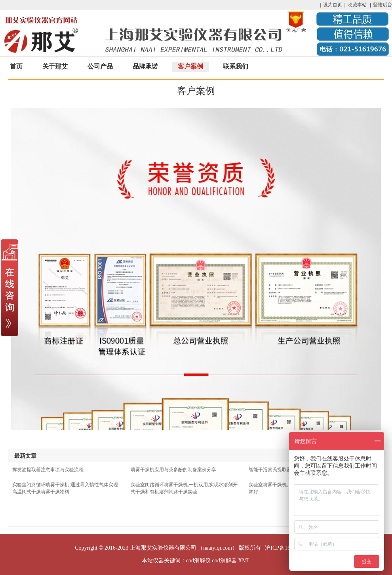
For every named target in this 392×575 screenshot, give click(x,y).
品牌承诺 (145, 66)
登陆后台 (382, 5)
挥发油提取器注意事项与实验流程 (48, 470)
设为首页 (333, 5)
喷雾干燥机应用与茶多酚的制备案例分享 (173, 470)
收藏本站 (357, 5)
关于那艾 (55, 66)
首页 (16, 66)
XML (244, 561)
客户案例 (190, 66)
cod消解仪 (198, 561)
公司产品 (100, 66)
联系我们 (236, 66)
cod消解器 (224, 561)
